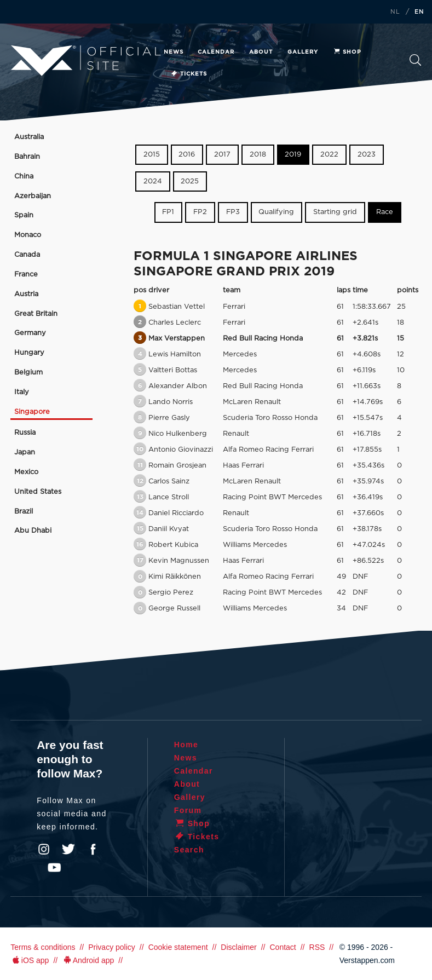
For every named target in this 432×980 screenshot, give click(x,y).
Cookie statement (178, 947)
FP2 (200, 212)
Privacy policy (112, 947)
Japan (25, 452)
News (174, 52)
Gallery (303, 52)
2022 (329, 155)
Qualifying (276, 212)
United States (38, 492)
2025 (190, 181)
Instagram (44, 849)
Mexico (26, 472)
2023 (367, 155)
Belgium (28, 373)
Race (385, 212)
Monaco (28, 235)
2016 (187, 155)
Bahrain (27, 157)
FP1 (168, 212)
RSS (317, 947)
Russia (25, 433)
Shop (347, 52)
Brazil (24, 512)
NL (395, 12)
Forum (188, 810)
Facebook (93, 849)
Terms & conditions (43, 947)
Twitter (68, 849)
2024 (153, 181)
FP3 (233, 212)
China (24, 177)
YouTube (54, 868)
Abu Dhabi (33, 531)
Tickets (189, 74)
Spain (24, 215)
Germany (30, 333)
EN (419, 12)
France (26, 275)
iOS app (30, 960)
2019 (293, 155)
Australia (29, 137)
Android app (88, 960)
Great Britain (36, 314)
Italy (22, 392)
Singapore (32, 412)
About (261, 52)
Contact (283, 947)
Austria (26, 294)
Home (186, 745)
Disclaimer (238, 947)
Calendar (216, 52)
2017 (222, 155)
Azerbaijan (33, 196)
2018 (258, 155)
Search (416, 60)
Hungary (29, 353)
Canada (27, 255)
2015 (152, 155)
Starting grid (335, 212)
